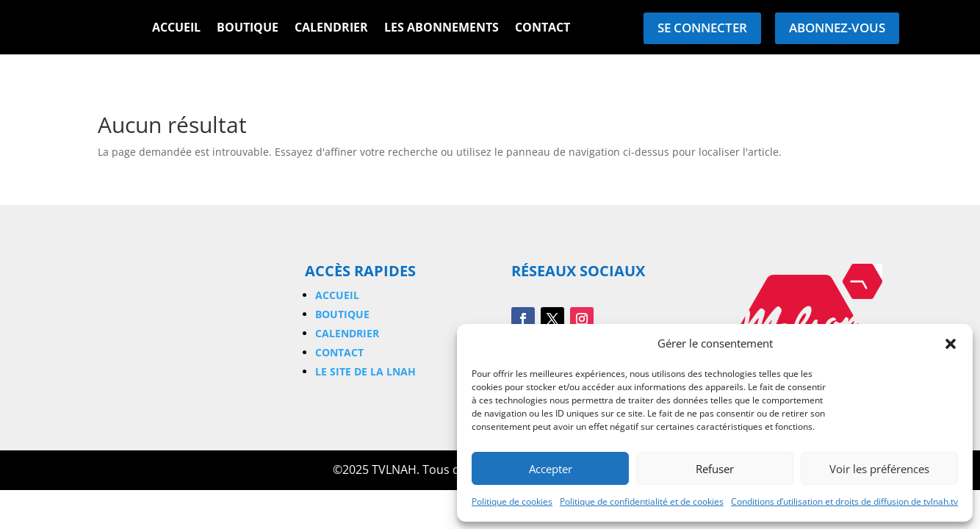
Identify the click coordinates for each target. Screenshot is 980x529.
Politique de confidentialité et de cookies (642, 501)
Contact (543, 29)
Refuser (715, 469)
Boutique (248, 29)
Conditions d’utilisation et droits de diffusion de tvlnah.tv (844, 501)
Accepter (551, 469)
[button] (951, 344)
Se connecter (702, 28)
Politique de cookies (512, 501)
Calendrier (331, 29)
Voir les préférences (879, 469)
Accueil (176, 29)
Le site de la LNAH (365, 371)
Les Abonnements (442, 29)
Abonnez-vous (837, 28)
